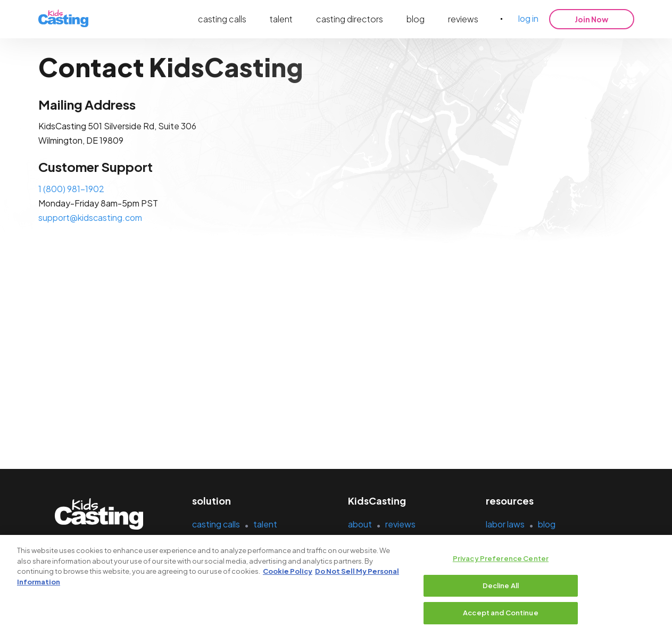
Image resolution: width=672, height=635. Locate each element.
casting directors (350, 19)
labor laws (505, 524)
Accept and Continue (500, 613)
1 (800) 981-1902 (71, 189)
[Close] (655, 584)
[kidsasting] (63, 19)
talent (281, 19)
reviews (463, 19)
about (360, 524)
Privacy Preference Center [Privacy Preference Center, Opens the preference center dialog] (501, 559)
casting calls (222, 19)
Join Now (591, 19)
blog (416, 19)
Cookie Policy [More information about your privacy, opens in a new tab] (288, 572)
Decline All (501, 585)
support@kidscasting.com (90, 217)
